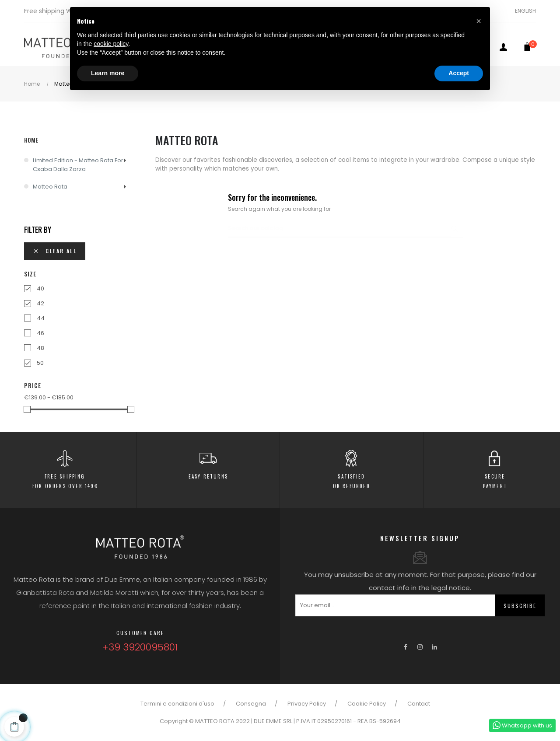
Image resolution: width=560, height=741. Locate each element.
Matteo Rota (50, 187)
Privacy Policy (307, 704)
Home (31, 140)
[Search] (346, 229)
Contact (419, 704)
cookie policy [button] (111, 44)
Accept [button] (459, 73)
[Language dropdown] (522, 11)
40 (40, 288)
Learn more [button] (108, 73)
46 (40, 333)
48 (40, 348)
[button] (479, 21)
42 (40, 303)
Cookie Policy (367, 704)
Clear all (55, 251)
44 (41, 318)
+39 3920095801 (140, 647)
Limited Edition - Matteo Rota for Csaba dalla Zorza (78, 165)
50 (40, 363)
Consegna (251, 704)
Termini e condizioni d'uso (177, 704)
